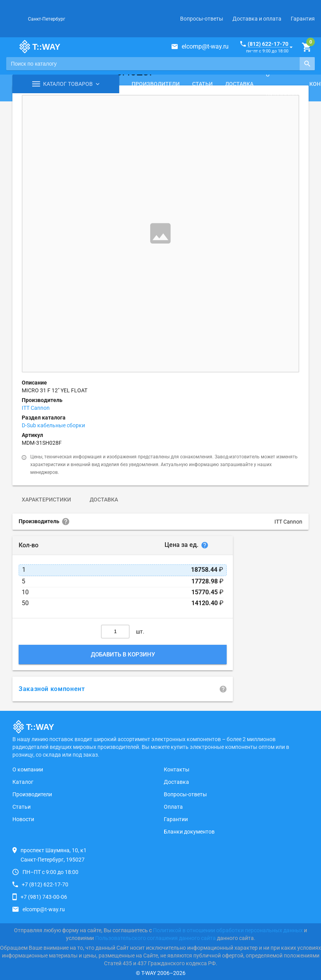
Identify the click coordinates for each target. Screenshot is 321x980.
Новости (23, 819)
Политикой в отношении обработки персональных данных (228, 930)
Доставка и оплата (257, 19)
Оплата (173, 807)
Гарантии (176, 819)
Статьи (202, 84)
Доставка (239, 84)
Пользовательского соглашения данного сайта (155, 938)
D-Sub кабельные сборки (53, 425)
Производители (156, 84)
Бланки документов (189, 832)
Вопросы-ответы (202, 19)
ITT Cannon (36, 408)
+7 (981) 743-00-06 (44, 897)
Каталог (23, 782)
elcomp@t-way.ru (205, 46)
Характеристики (46, 500)
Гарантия (303, 19)
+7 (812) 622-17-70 (45, 884)
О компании (281, 84)
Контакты (177, 769)
